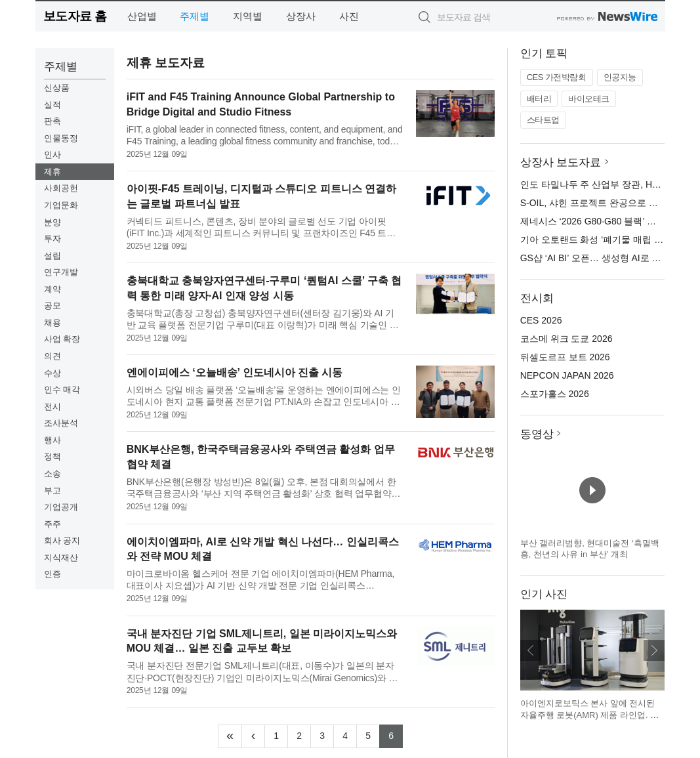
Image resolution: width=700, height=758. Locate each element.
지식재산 (61, 558)
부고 (52, 491)
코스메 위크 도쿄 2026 (566, 339)
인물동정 (61, 138)
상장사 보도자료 (561, 162)
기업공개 (61, 507)
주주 (52, 524)
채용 (52, 323)
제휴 (52, 172)
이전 (531, 650)
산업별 (142, 16)
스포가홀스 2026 (555, 394)
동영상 (537, 434)
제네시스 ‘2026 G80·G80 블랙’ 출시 (593, 221)
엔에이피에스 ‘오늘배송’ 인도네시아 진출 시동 (235, 372)
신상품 (57, 88)
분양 (52, 222)
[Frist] (230, 736)
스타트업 (543, 120)
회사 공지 (62, 540)
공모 (52, 305)
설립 (52, 256)
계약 (52, 289)
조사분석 (61, 423)
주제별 (195, 16)
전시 (52, 407)
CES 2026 (541, 320)
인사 (52, 155)
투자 (52, 239)
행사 (52, 440)
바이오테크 (589, 99)
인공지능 (620, 77)
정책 (52, 456)
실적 (52, 105)
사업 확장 (62, 339)
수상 (52, 373)
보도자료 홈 (75, 16)
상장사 (301, 16)
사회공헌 (61, 188)
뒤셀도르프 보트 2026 (565, 357)
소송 (52, 474)
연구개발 (61, 272)
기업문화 (61, 205)
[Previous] (253, 736)
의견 (52, 356)
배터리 (539, 99)
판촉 (52, 121)
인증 (52, 574)
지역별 (248, 16)
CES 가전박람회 (557, 77)
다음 (654, 650)
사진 (349, 16)
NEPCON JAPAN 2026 (567, 375)
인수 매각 (62, 390)
